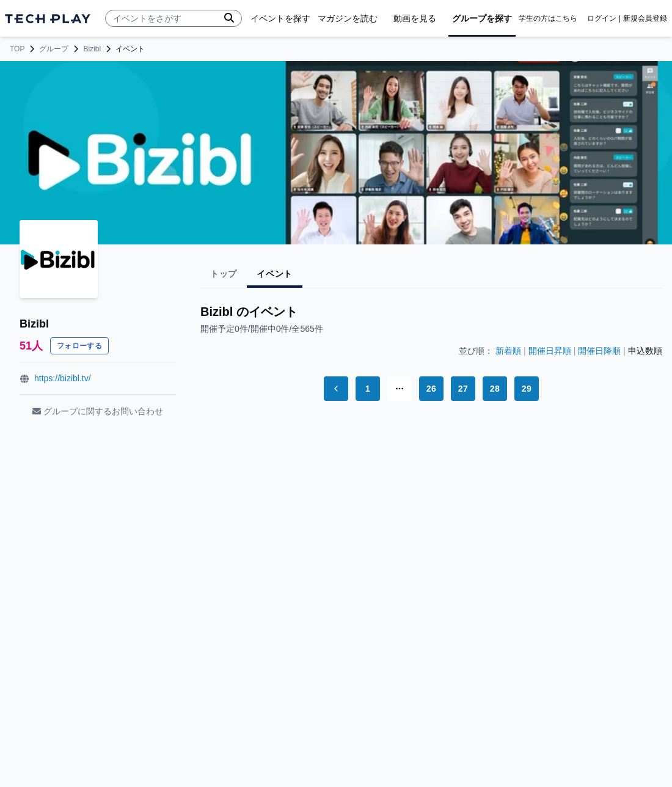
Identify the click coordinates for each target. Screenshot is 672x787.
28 (495, 389)
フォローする (79, 346)
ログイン (602, 18)
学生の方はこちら (548, 18)
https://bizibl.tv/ (63, 378)
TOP (17, 49)
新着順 (508, 351)
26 (431, 389)
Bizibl (92, 49)
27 (463, 389)
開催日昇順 (550, 351)
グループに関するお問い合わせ (98, 411)
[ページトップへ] (48, 19)
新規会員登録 (645, 18)
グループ (54, 49)
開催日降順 (599, 351)
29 (527, 389)
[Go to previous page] (336, 389)
